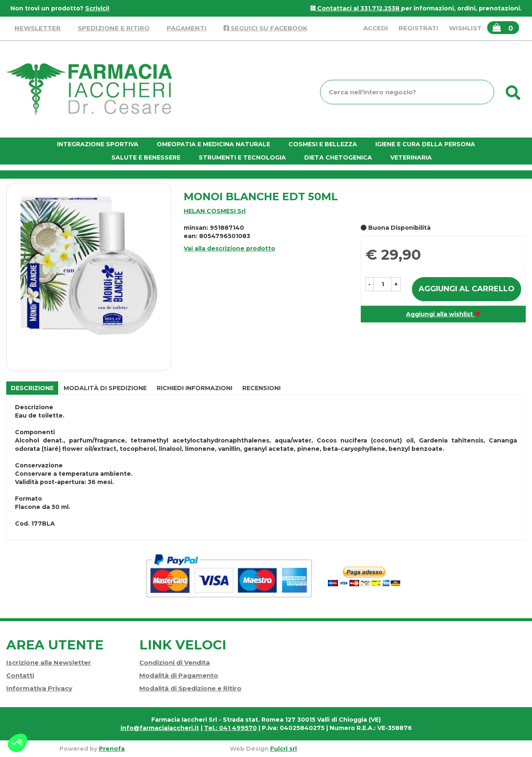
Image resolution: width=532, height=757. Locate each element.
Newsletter (38, 28)
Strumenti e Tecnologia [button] (242, 157)
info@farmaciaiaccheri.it (160, 728)
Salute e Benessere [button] (146, 157)
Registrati (419, 28)
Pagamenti (187, 28)
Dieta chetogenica (338, 157)
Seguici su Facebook (266, 28)
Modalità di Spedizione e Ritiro (190, 688)
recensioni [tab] (261, 388)
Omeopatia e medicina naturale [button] (213, 144)
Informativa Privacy (39, 688)
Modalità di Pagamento (179, 675)
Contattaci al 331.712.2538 (356, 8)
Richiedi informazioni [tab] (195, 388)
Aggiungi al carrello (467, 289)
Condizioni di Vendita (175, 662)
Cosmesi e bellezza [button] (323, 144)
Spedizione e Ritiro (114, 28)
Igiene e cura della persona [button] (425, 144)
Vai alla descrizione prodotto (229, 248)
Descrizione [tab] (32, 388)
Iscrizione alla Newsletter (49, 662)
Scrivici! (97, 8)
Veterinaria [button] (411, 157)
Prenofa (112, 749)
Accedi (376, 28)
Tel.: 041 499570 (230, 728)
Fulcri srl (283, 749)
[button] (369, 284)
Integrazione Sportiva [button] (98, 144)
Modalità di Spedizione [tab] (105, 388)
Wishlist (465, 28)
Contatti (20, 675)
